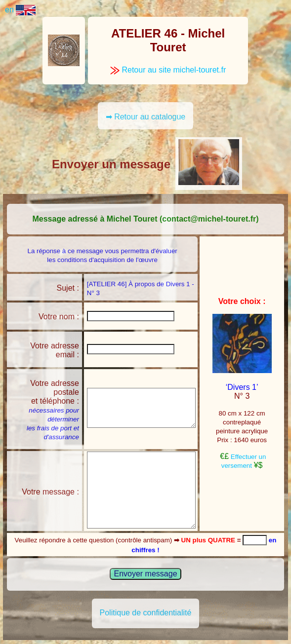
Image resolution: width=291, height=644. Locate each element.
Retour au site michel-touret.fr (168, 70)
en (20, 10)
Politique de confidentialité (146, 613)
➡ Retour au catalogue (146, 117)
